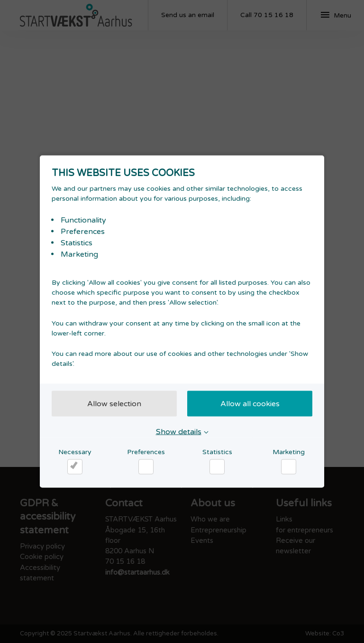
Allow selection (114, 404)
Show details (179, 432)
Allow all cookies (250, 404)
